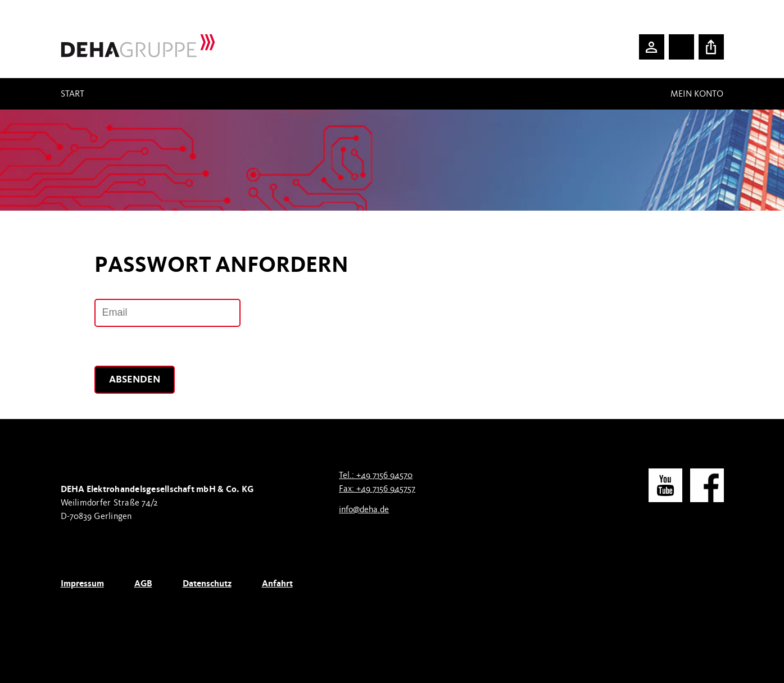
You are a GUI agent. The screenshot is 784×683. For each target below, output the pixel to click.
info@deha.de (364, 509)
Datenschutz (207, 583)
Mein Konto (697, 94)
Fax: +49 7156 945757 (377, 489)
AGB (143, 583)
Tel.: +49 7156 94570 (376, 475)
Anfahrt (277, 583)
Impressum (82, 583)
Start (72, 94)
